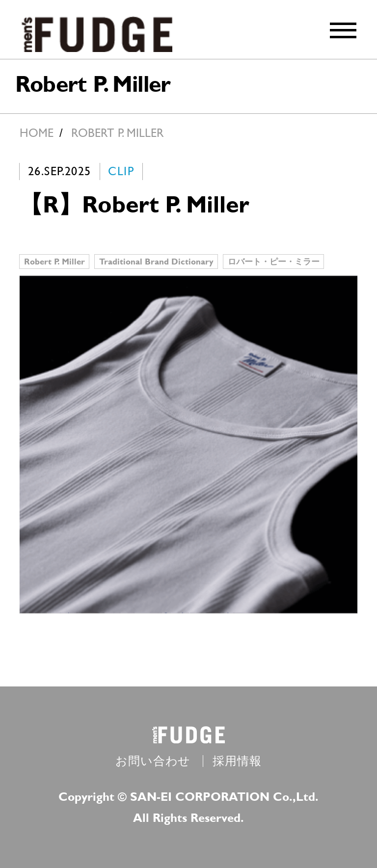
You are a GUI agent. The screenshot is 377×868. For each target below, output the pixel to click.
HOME (37, 133)
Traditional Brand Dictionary (156, 261)
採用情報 (237, 761)
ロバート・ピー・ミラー (274, 261)
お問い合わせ (153, 761)
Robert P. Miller (54, 261)
